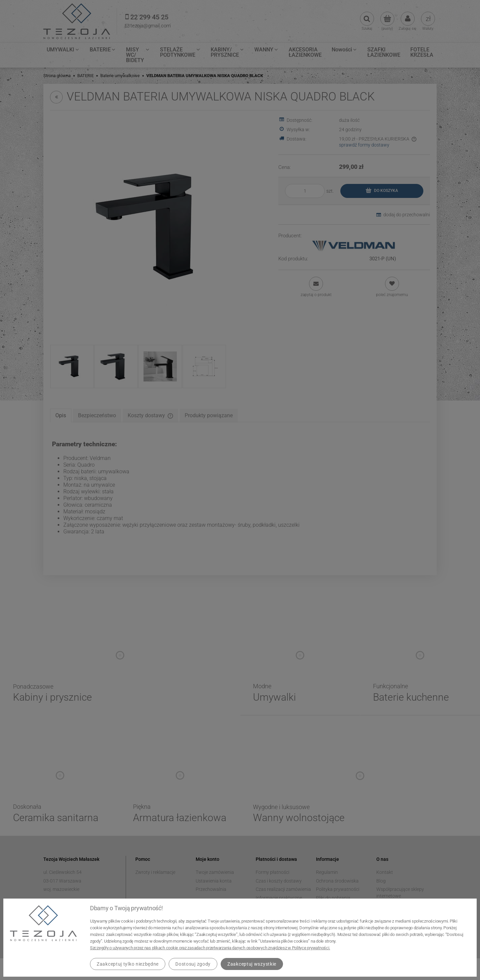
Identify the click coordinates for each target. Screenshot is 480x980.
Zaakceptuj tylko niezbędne (128, 964)
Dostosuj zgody (193, 964)
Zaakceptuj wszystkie (252, 964)
